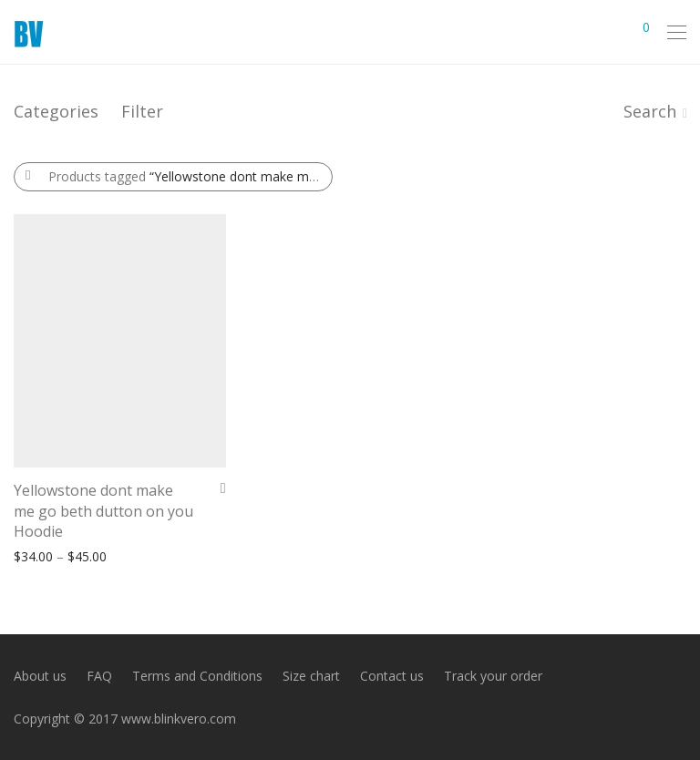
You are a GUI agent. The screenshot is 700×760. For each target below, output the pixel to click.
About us (40, 676)
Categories (56, 111)
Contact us (392, 676)
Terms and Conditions (197, 676)
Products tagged (190, 176)
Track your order (493, 676)
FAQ (99, 676)
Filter (142, 111)
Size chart (311, 676)
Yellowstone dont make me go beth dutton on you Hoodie (103, 511)
